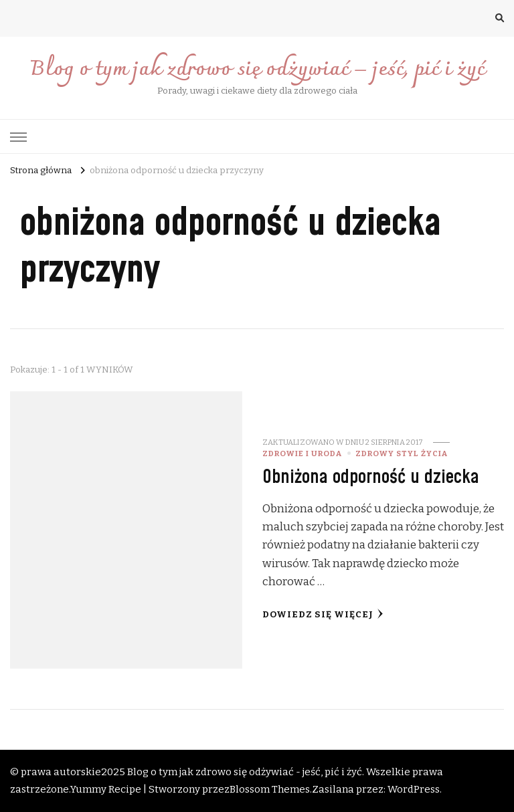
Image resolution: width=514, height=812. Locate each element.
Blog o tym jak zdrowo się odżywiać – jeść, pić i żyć (257, 70)
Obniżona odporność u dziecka (371, 477)
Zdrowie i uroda (302, 453)
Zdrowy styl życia (402, 453)
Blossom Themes (270, 789)
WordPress (414, 789)
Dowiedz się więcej (323, 614)
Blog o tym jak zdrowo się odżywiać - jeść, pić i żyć (245, 772)
